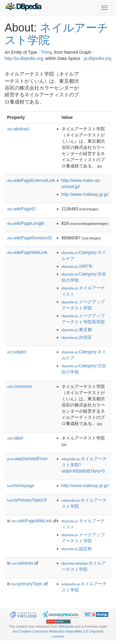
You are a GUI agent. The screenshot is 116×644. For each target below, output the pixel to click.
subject (17, 352)
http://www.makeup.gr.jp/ (85, 194)
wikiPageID (21, 209)
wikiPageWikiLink (27, 252)
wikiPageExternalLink (31, 180)
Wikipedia (66, 626)
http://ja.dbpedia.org (24, 58)
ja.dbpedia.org (98, 58)
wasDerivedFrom (27, 459)
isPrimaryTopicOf (27, 500)
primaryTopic (27, 584)
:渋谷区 (77, 337)
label (15, 438)
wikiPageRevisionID (30, 238)
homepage (21, 486)
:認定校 (77, 549)
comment (19, 386)
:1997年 (77, 266)
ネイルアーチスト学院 (56, 34)
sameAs (22, 563)
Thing (46, 52)
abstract (18, 129)
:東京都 (77, 330)
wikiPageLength (26, 223)
